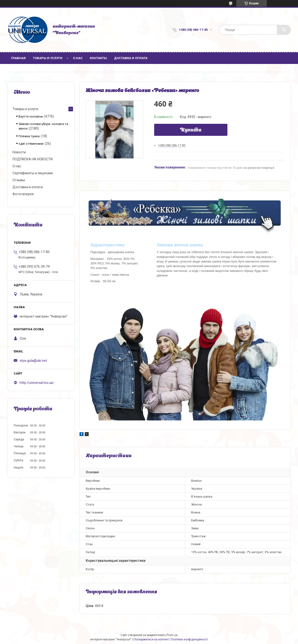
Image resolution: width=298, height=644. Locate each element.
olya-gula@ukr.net (33, 361)
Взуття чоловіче (31, 116)
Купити (191, 130)
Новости (19, 152)
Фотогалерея (23, 194)
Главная (18, 58)
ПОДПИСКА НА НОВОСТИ (33, 159)
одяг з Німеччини (31, 144)
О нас (78, 58)
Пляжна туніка (29, 136)
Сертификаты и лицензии (33, 173)
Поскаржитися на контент (151, 639)
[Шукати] (284, 30)
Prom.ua (172, 635)
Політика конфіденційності (189, 639)
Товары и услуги (48, 58)
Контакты (98, 58)
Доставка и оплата (131, 58)
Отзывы (19, 180)
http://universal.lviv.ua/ (37, 383)
